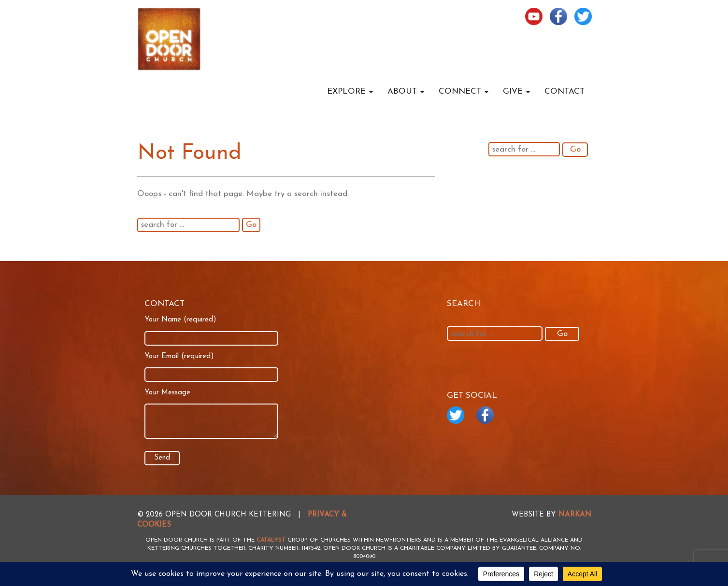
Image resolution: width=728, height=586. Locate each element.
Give (516, 91)
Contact (564, 91)
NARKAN (575, 515)
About (406, 91)
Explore (350, 91)
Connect (464, 91)
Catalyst (271, 540)
